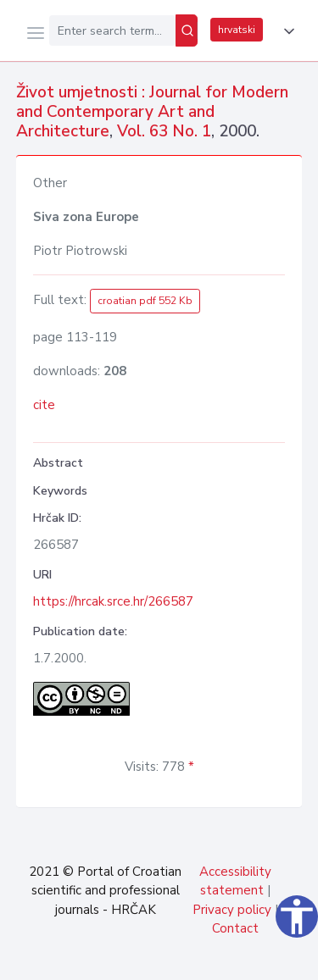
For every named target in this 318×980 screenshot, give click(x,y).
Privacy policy (232, 910)
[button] (286, 31)
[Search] (187, 30)
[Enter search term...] (112, 30)
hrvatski (237, 30)
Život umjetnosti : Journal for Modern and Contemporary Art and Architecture (152, 112)
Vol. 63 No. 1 (164, 131)
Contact (235, 928)
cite (44, 405)
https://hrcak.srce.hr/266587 (113, 601)
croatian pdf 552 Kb (145, 301)
